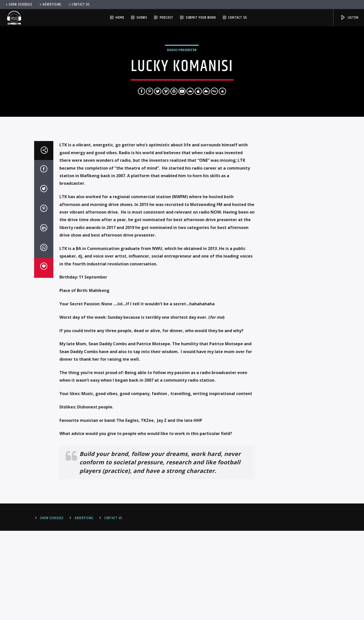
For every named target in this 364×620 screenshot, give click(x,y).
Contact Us (79, 5)
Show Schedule (18, 5)
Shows (142, 18)
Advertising (50, 5)
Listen (349, 18)
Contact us (238, 18)
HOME (120, 18)
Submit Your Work (201, 18)
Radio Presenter (182, 95)
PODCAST (167, 18)
